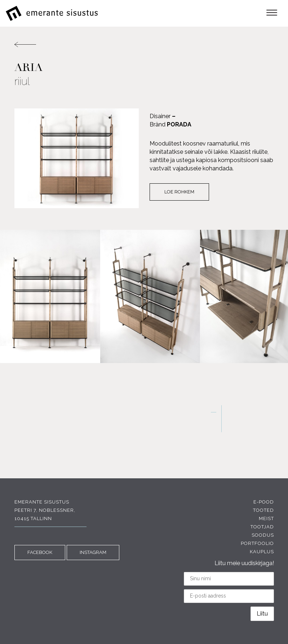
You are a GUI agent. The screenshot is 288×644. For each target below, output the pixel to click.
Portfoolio (257, 543)
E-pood (264, 502)
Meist (266, 518)
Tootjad (262, 527)
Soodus (263, 535)
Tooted (263, 510)
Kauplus (262, 552)
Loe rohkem (179, 192)
